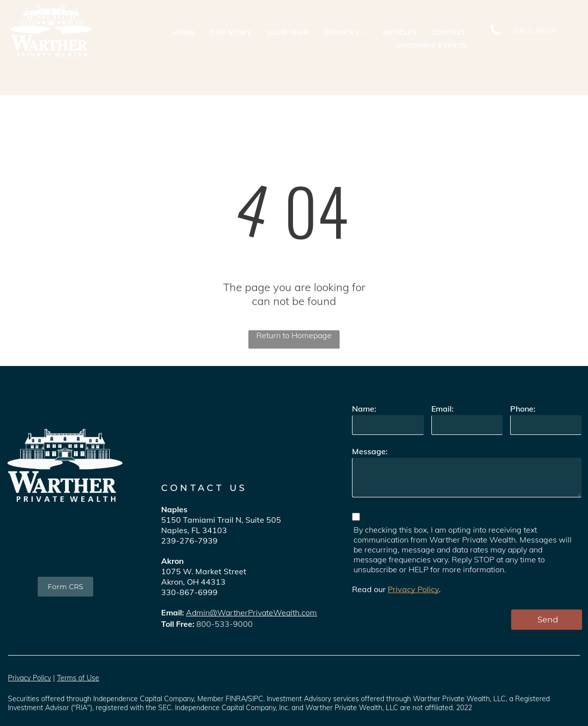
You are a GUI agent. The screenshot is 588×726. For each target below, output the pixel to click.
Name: (364, 409)
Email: (442, 409)
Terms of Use (78, 678)
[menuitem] (184, 32)
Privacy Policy (413, 589)
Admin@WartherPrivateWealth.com (251, 612)
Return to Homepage (294, 335)
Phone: (523, 409)
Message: (370, 451)
